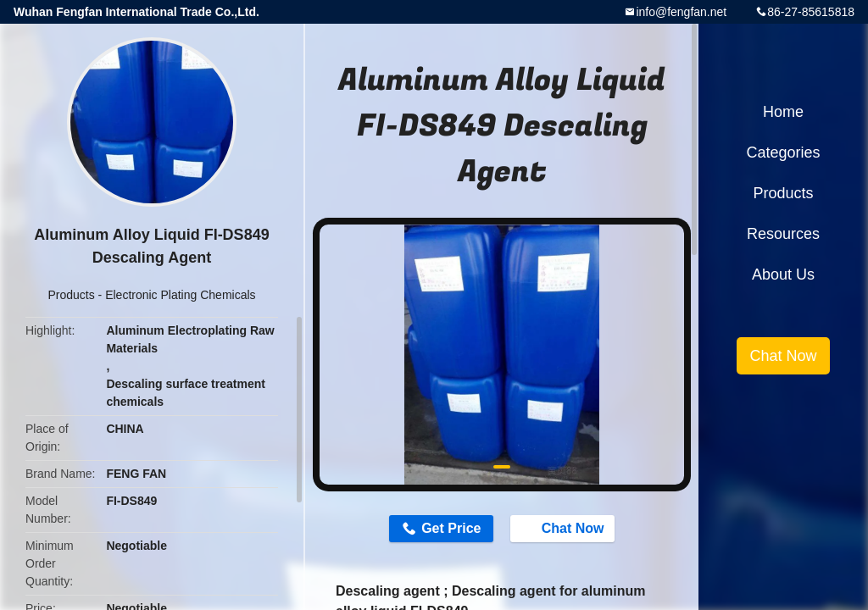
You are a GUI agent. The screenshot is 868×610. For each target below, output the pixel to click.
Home (783, 112)
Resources (783, 234)
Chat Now (565, 528)
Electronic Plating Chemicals (180, 295)
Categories (783, 152)
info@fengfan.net (681, 12)
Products (71, 295)
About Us (783, 274)
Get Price (451, 528)
